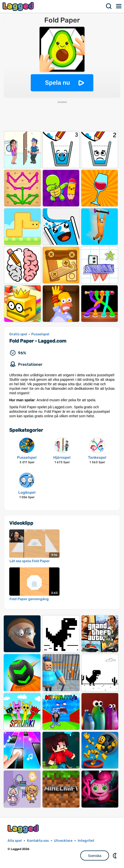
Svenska (95, 856)
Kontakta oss (38, 841)
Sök (109, 6)
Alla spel (15, 841)
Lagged (19, 6)
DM (115, 856)
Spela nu (57, 83)
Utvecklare (63, 841)
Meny (119, 6)
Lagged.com (24, 829)
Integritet (86, 841)
